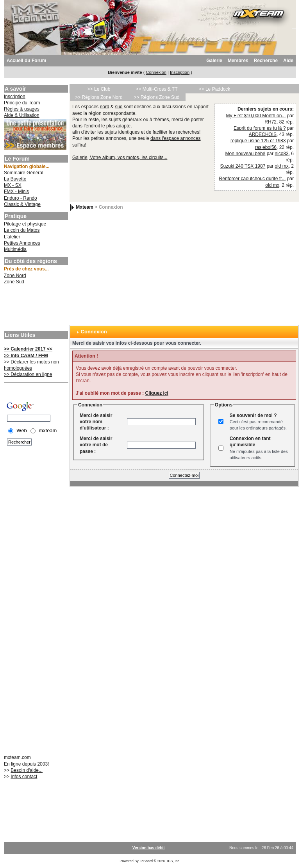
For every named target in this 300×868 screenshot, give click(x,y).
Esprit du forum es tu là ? (260, 128)
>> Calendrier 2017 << (28, 349)
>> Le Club (99, 89)
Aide (288, 61)
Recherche (266, 61)
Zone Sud (14, 282)
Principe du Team (22, 103)
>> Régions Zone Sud (157, 97)
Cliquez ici (157, 393)
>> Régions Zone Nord (99, 97)
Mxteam (85, 207)
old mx (281, 166)
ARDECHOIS (263, 134)
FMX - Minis (16, 191)
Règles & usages (22, 109)
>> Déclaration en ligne (28, 374)
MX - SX (13, 185)
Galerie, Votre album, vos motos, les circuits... (120, 157)
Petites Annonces (22, 243)
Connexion (156, 72)
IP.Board (146, 861)
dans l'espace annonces (175, 138)
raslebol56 (266, 147)
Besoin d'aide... (27, 770)
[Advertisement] (35, 309)
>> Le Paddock (215, 89)
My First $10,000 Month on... (256, 116)
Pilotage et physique (25, 224)
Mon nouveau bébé (246, 154)
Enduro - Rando (21, 198)
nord (105, 107)
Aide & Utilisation (22, 115)
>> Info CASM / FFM (26, 356)
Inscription (180, 72)
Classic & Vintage (22, 204)
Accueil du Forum (26, 61)
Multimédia (15, 249)
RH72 (271, 122)
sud (119, 107)
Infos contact (24, 777)
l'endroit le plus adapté (107, 126)
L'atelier (12, 237)
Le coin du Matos (22, 230)
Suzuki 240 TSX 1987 (243, 166)
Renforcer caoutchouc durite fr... (253, 179)
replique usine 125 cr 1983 (258, 141)
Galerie (214, 61)
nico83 (281, 154)
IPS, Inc (173, 861)
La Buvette (15, 179)
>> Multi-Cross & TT (156, 89)
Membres (238, 61)
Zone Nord (15, 276)
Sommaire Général (24, 173)
